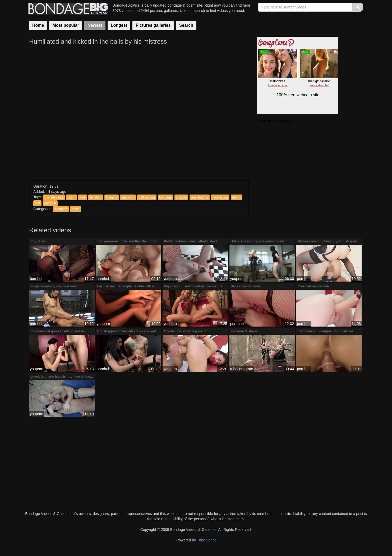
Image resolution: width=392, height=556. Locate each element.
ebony (237, 197)
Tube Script (206, 540)
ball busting (147, 197)
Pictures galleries (153, 25)
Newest (95, 25)
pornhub (50, 203)
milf (37, 203)
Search (186, 25)
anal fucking (200, 197)
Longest (119, 25)
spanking (128, 197)
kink (83, 197)
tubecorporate (242, 369)
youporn (170, 279)
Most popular (66, 25)
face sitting (220, 197)
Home (38, 25)
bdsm (72, 197)
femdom (96, 197)
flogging (112, 197)
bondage (166, 197)
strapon (181, 197)
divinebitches (54, 197)
